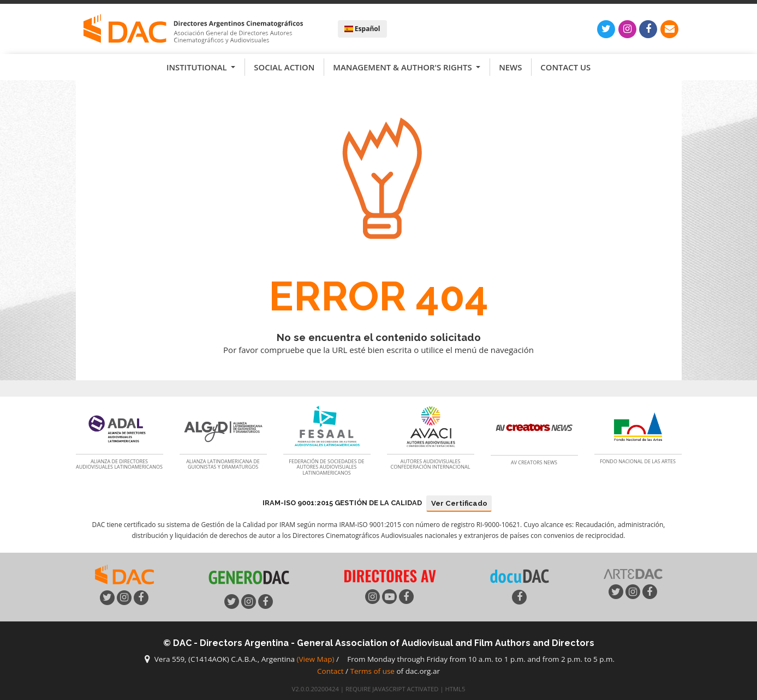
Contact (330, 671)
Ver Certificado (459, 503)
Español (362, 29)
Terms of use (372, 671)
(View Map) (316, 660)
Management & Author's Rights (403, 67)
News (510, 67)
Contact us (565, 67)
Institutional (198, 67)
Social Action (284, 67)
